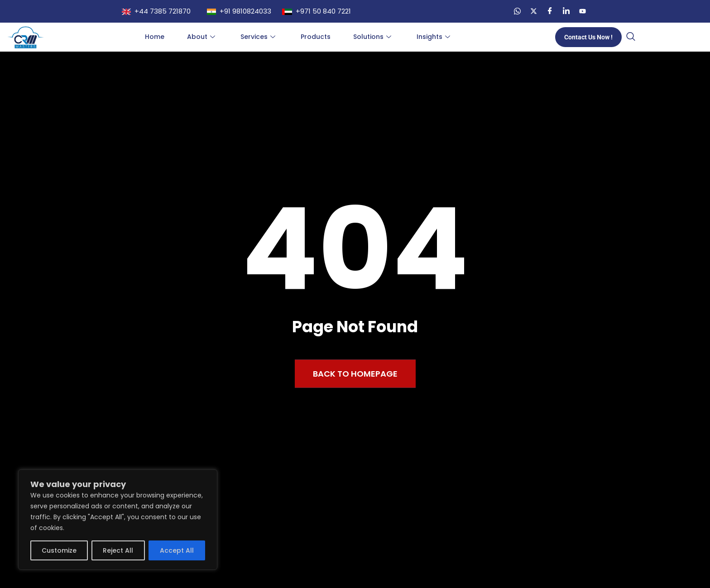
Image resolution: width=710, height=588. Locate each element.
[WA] (517, 11)
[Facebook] (550, 11)
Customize (59, 550)
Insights (433, 37)
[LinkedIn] (566, 11)
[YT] (582, 11)
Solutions (372, 37)
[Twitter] (533, 11)
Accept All (177, 550)
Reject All (118, 550)
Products (316, 37)
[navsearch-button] (631, 37)
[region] (118, 520)
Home (155, 37)
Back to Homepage (355, 373)
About (201, 37)
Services (258, 37)
